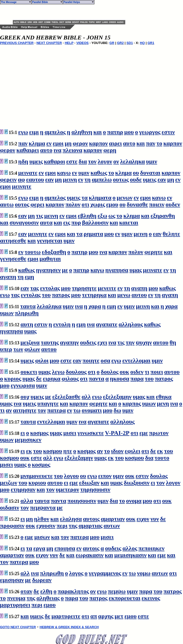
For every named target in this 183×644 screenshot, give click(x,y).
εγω (23, 132)
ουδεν (173, 204)
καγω (64, 173)
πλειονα (72, 150)
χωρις (98, 204)
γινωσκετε (91, 433)
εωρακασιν (90, 555)
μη (68, 143)
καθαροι (54, 161)
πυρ (76, 222)
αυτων (112, 526)
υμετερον (67, 489)
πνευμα (16, 598)
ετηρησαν (23, 489)
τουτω (33, 252)
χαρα (95, 306)
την (130, 342)
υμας (136, 270)
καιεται (129, 222)
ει (23, 433)
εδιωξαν (89, 483)
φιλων (32, 349)
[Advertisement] (72, 12)
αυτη (27, 324)
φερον (80, 143)
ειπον (105, 476)
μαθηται (50, 259)
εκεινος (151, 598)
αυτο (129, 143)
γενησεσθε (13, 259)
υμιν (152, 161)
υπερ (6, 349)
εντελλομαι (136, 360)
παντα (97, 379)
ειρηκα (52, 379)
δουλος (110, 372)
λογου (71, 476)
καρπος (132, 403)
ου (136, 173)
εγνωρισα (23, 385)
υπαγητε (48, 403)
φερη (110, 150)
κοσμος (39, 433)
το (159, 143)
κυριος (13, 379)
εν (49, 143)
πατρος (61, 295)
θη (173, 342)
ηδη (23, 161)
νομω (144, 573)
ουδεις (88, 342)
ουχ (25, 397)
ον (116, 161)
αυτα (46, 222)
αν (9, 410)
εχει (102, 342)
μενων (125, 198)
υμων (7, 313)
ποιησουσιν (82, 501)
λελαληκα (133, 161)
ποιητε (91, 360)
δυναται (150, 173)
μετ (119, 616)
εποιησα (65, 548)
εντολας (50, 288)
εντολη (62, 324)
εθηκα (164, 397)
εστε (72, 161)
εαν (49, 179)
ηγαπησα (117, 270)
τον (92, 161)
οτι (85, 204)
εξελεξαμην (117, 397)
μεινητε (22, 186)
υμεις (36, 161)
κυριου (37, 483)
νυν (155, 519)
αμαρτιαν (113, 519)
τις (40, 216)
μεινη (70, 179)
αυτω (7, 204)
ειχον (143, 519)
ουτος (22, 204)
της (73, 526)
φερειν (8, 179)
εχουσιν (46, 526)
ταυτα (28, 306)
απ (94, 616)
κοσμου (53, 451)
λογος (76, 573)
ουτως (121, 179)
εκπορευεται (125, 598)
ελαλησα (71, 519)
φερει (37, 204)
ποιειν (157, 204)
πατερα (56, 410)
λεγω (58, 372)
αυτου (139, 295)
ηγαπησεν (48, 270)
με (65, 270)
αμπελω (102, 179)
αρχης (106, 616)
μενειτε (107, 288)
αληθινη (82, 132)
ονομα (134, 501)
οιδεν (137, 372)
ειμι (34, 132)
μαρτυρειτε (66, 616)
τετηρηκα (94, 295)
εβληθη (87, 216)
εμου (112, 204)
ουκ (125, 372)
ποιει (157, 372)
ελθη (46, 591)
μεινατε (28, 173)
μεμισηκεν (28, 440)
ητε (68, 451)
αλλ (86, 397)
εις (67, 222)
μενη (163, 403)
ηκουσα (120, 379)
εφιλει (133, 451)
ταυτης (50, 342)
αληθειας (48, 598)
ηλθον (42, 519)
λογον (105, 161)
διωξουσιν (137, 483)
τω (77, 410)
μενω (124, 295)
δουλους (76, 372)
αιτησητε (25, 410)
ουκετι (29, 372)
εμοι (58, 143)
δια (83, 161)
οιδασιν (10, 508)
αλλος (130, 548)
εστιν (168, 132)
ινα (57, 150)
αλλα (27, 501)
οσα (105, 360)
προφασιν (12, 526)
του (46, 295)
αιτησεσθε (13, 241)
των (18, 349)
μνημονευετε (37, 476)
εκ (29, 451)
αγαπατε (107, 324)
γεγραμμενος (105, 573)
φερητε (154, 252)
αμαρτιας (90, 526)
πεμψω (117, 591)
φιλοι (42, 360)
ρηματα (93, 234)
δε (39, 379)
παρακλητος (73, 591)
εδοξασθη (54, 252)
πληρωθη (27, 313)
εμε (144, 433)
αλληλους (131, 324)
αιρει (115, 143)
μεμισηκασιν (130, 555)
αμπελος (55, 132)
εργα (39, 548)
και (98, 132)
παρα (137, 379)
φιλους (70, 379)
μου (129, 132)
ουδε (136, 179)
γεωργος (150, 132)
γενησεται (50, 241)
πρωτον (159, 433)
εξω (103, 216)
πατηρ (115, 132)
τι (147, 372)
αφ (21, 179)
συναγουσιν (24, 222)
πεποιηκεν (151, 548)
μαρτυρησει (15, 605)
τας (35, 288)
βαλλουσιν (95, 222)
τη (87, 179)
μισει (70, 433)
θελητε (171, 234)
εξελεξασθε (66, 397)
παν (23, 143)
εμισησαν (12, 580)
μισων (42, 537)
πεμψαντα (43, 508)
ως (112, 216)
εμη (30, 277)
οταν (26, 591)
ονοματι (92, 410)
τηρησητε (84, 288)
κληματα (100, 198)
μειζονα (30, 342)
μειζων (9, 483)
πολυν (73, 204)
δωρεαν (42, 580)
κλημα (37, 143)
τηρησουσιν (95, 489)
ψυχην (144, 342)
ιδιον (117, 451)
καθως (99, 173)
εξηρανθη (163, 216)
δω (117, 410)
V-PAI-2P (117, 433)
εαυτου (35, 179)
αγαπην (70, 342)
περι (62, 526)
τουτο (162, 458)
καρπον (99, 143)
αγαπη (8, 277)
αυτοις (91, 519)
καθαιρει (28, 150)
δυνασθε (137, 204)
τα (85, 198)
